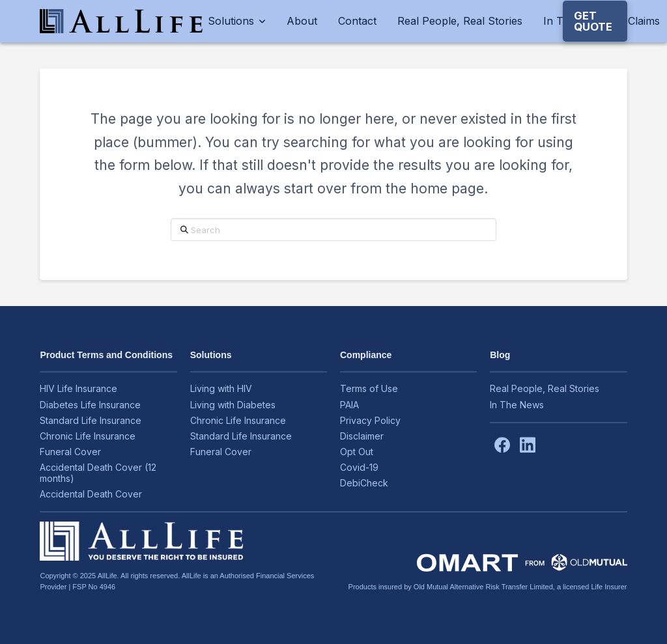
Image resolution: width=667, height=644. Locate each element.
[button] (595, 21)
